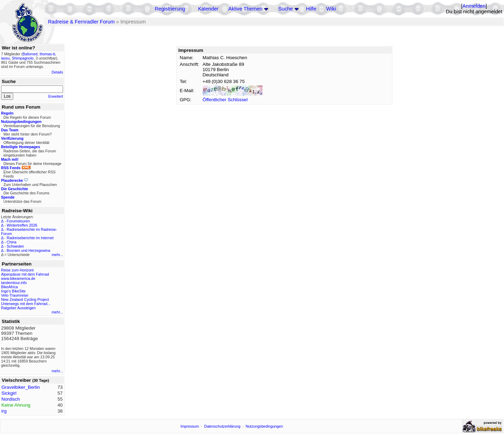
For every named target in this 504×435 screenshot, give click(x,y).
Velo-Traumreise (15, 295)
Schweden (15, 246)
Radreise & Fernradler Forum (81, 22)
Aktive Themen (245, 9)
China (12, 242)
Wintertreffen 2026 (22, 225)
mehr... (57, 255)
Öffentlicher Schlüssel (225, 100)
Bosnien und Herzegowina (28, 250)
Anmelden (474, 6)
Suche (286, 9)
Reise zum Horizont (17, 270)
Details (57, 72)
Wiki (331, 9)
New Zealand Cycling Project (25, 299)
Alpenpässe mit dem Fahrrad (25, 274)
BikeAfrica (9, 287)
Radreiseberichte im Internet (30, 238)
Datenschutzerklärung (222, 426)
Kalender (208, 9)
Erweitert (56, 96)
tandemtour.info (14, 283)
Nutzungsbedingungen (264, 426)
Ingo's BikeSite (13, 291)
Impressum (190, 426)
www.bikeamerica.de (18, 278)
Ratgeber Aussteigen (18, 308)
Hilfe (311, 9)
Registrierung (170, 9)
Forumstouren (18, 221)
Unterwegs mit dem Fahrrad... (26, 304)
